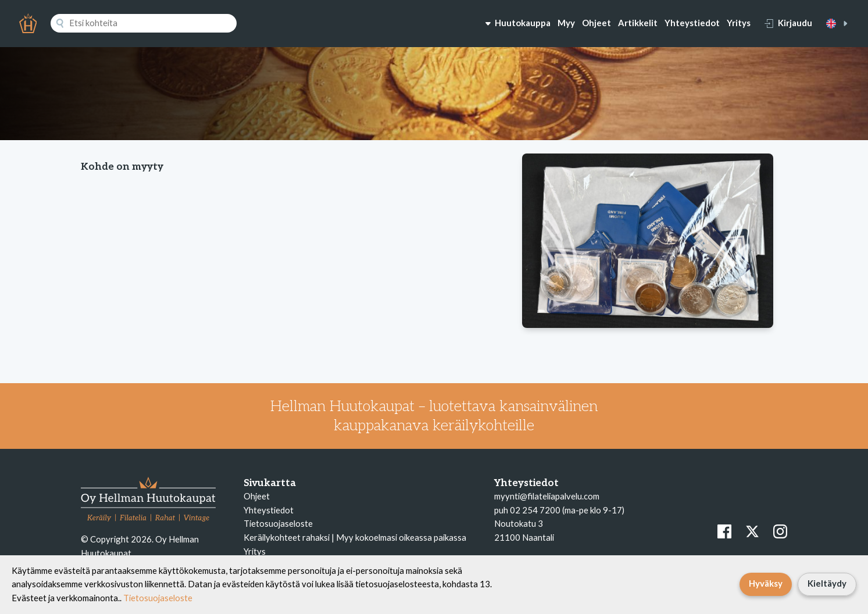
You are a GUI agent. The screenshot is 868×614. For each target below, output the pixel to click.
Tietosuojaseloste (278, 523)
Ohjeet (596, 23)
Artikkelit (638, 23)
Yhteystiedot (692, 23)
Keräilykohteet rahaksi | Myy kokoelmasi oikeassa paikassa (355, 537)
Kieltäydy (827, 583)
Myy (566, 23)
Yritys (739, 23)
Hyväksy (766, 583)
